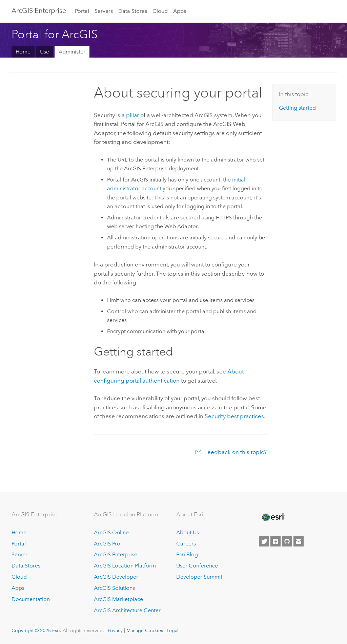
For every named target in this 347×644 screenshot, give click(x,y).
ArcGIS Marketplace (118, 599)
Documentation (31, 599)
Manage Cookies (145, 630)
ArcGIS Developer (116, 577)
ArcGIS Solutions (114, 588)
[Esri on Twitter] (264, 541)
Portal (82, 11)
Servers (104, 11)
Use (45, 52)
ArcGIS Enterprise (39, 10)
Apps (180, 11)
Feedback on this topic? (236, 452)
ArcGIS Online (111, 532)
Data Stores (133, 11)
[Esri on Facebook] (275, 541)
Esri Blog (187, 554)
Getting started (297, 108)
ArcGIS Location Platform (125, 566)
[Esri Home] (273, 517)
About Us (188, 532)
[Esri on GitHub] (287, 541)
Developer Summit (199, 577)
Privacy (115, 630)
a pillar (130, 115)
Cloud (160, 11)
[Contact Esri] (299, 541)
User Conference (197, 566)
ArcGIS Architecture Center (127, 610)
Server (19, 554)
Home (23, 52)
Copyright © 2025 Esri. (36, 630)
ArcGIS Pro (107, 544)
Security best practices (234, 416)
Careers (186, 544)
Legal (173, 630)
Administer (72, 52)
